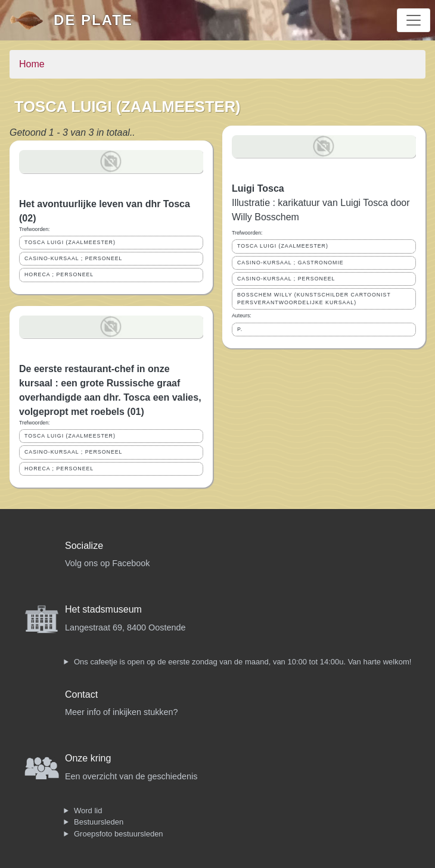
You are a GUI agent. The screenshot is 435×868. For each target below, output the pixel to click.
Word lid (88, 811)
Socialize (84, 546)
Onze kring (88, 758)
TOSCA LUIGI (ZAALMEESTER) (70, 242)
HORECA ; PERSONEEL (59, 274)
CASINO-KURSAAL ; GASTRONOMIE (290, 263)
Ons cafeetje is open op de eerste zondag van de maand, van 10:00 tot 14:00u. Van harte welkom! (243, 662)
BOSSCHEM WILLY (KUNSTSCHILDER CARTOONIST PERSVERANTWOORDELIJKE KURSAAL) (314, 299)
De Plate (93, 20)
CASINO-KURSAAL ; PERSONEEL (74, 258)
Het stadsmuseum (103, 609)
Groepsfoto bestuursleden (119, 834)
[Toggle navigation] (414, 20)
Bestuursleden (99, 822)
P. (240, 329)
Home (32, 64)
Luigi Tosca (258, 188)
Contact (81, 694)
